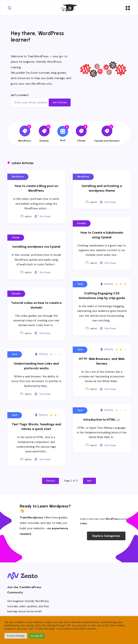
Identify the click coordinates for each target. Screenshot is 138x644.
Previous (50, 481)
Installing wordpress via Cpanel (36, 247)
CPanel (16, 238)
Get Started (60, 102)
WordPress (18, 177)
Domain (82, 223)
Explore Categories (106, 536)
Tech (80, 284)
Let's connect (20, 95)
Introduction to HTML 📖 (102, 420)
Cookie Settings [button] (16, 636)
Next (89, 481)
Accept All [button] (37, 636)
